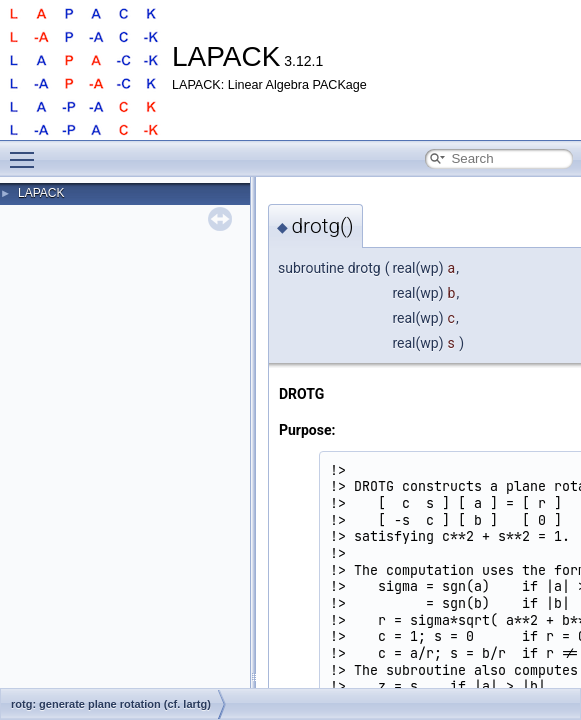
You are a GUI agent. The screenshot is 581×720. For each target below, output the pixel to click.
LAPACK (41, 193)
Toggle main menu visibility (27, 151)
